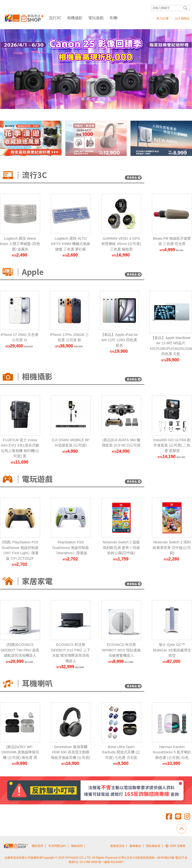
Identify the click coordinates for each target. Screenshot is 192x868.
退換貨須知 (117, 846)
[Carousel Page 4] (99, 99)
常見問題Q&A (57, 846)
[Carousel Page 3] (93, 99)
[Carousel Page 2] (88, 99)
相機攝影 (75, 18)
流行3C (55, 18)
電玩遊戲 (96, 18)
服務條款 (135, 846)
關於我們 (37, 846)
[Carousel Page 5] (104, 99)
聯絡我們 (77, 846)
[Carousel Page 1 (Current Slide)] (83, 99)
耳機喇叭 (117, 18)
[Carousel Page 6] (109, 99)
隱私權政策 (153, 846)
